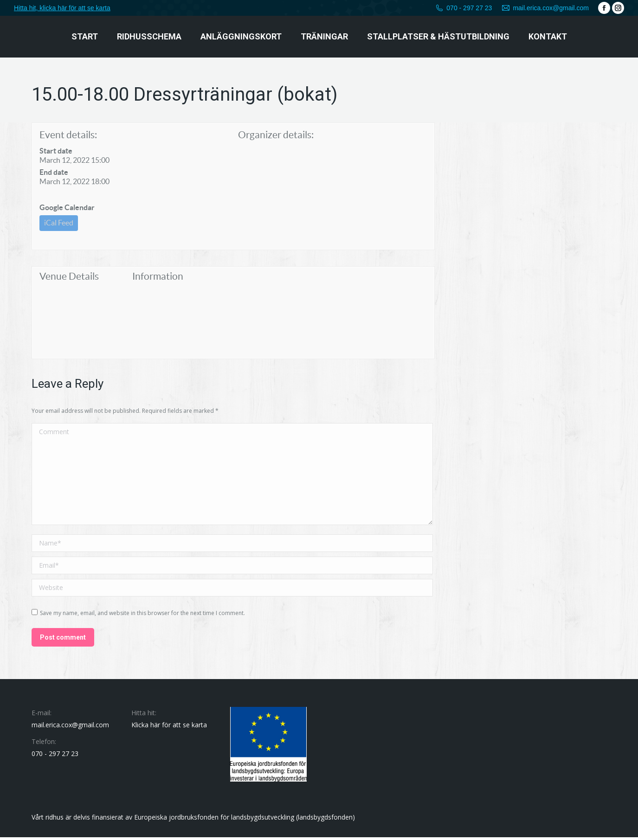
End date (54, 172)
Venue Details (69, 279)
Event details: (68, 135)
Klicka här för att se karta (169, 728)
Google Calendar (67, 207)
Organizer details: (276, 135)
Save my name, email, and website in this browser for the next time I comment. (142, 616)
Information (158, 279)
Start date (56, 151)
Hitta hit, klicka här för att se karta (62, 8)
